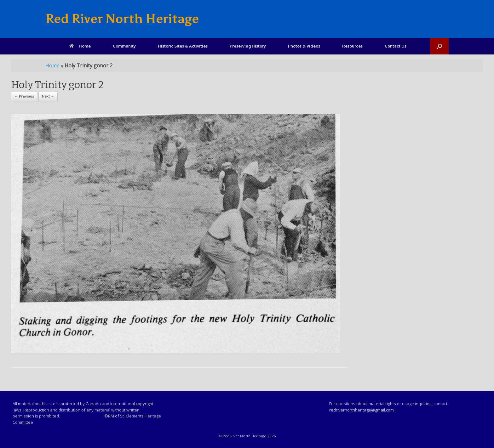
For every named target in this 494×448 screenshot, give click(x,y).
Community (124, 46)
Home (80, 46)
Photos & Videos (304, 46)
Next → (48, 96)
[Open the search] (439, 46)
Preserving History (248, 46)
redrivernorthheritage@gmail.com (362, 410)
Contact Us (396, 46)
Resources (352, 46)
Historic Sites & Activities (183, 46)
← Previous (24, 96)
